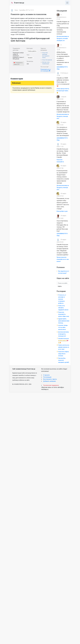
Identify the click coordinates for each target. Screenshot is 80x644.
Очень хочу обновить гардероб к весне (63, 308)
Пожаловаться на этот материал (46, 70)
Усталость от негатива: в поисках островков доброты (62, 299)
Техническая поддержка (51, 385)
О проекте (46, 375)
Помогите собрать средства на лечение (64, 354)
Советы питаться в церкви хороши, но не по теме (64, 347)
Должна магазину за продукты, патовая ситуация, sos (63, 38)
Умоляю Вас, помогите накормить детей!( (64, 360)
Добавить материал (49, 381)
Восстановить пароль (50, 379)
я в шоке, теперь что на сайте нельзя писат (63, 327)
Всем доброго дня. (62, 211)
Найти (60, 286)
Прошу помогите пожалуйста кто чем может (63, 259)
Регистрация (47, 377)
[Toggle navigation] (67, 3)
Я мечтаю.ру (17, 3)
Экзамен (30, 58)
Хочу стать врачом (47, 60)
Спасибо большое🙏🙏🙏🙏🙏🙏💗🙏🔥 (63, 341)
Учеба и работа (32, 51)
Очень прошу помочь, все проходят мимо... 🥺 (63, 91)
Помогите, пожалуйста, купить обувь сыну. (64, 314)
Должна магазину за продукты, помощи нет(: (63, 116)
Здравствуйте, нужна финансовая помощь (64, 321)
